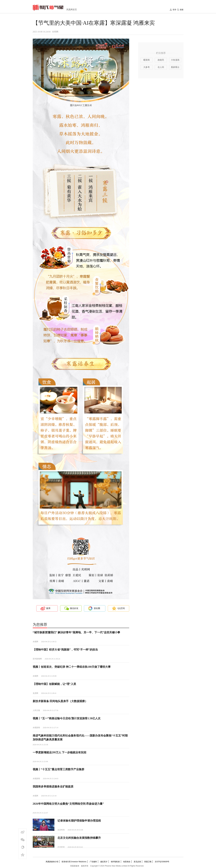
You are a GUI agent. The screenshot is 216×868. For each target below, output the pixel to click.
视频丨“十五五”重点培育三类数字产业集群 (58, 769)
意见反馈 (137, 862)
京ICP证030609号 (162, 862)
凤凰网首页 (72, 10)
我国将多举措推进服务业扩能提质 (53, 787)
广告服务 (93, 862)
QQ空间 (121, 608)
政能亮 (161, 60)
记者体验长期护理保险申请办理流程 (79, 821)
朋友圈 (97, 608)
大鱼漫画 (175, 60)
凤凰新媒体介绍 (52, 862)
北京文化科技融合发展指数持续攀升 (79, 838)
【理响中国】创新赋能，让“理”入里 (54, 684)
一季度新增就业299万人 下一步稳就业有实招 (60, 752)
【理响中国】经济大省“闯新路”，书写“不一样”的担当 (65, 650)
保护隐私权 (115, 862)
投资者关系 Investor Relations (74, 862)
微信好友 (74, 608)
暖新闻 (147, 60)
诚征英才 (104, 862)
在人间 (161, 67)
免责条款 (127, 862)
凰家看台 (175, 67)
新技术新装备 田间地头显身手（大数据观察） (60, 701)
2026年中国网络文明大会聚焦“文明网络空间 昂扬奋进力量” (68, 804)
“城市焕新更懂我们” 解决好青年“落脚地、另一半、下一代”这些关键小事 (76, 632)
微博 (48, 608)
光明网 (55, 32)
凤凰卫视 (148, 862)
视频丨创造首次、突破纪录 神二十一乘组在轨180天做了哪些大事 (72, 667)
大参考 (147, 67)
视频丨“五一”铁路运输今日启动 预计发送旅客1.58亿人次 (67, 718)
